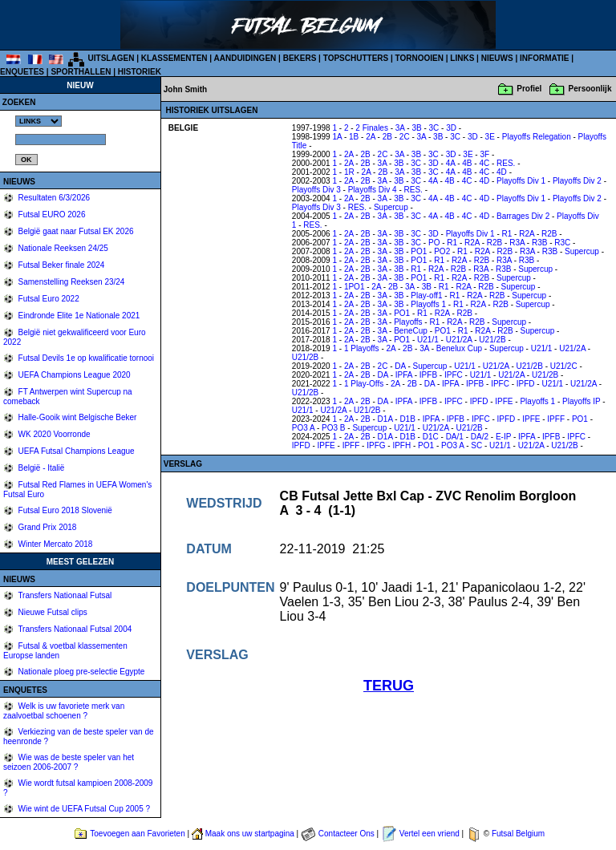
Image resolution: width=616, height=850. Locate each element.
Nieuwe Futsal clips (52, 612)
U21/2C (564, 366)
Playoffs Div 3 (316, 190)
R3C (562, 243)
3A (400, 128)
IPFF (556, 419)
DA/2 (480, 437)
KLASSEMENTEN (174, 58)
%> (38, 121)
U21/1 (428, 340)
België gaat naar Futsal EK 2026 (75, 231)
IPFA (404, 375)
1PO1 (355, 287)
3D (451, 128)
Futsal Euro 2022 (48, 299)
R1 (507, 234)
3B (416, 128)
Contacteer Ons (346, 834)
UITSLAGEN (111, 58)
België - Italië (41, 468)
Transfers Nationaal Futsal (64, 595)
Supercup (391, 207)
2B (387, 137)
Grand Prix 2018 (47, 527)
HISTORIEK (140, 72)
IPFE (504, 401)
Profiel (529, 89)
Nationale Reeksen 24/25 (62, 248)
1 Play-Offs (364, 384)
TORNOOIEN (419, 58)
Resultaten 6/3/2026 (53, 198)
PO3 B (333, 428)
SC (476, 445)
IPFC (454, 375)
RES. (506, 163)
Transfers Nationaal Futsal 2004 (74, 629)
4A (451, 163)
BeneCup (411, 331)
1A (337, 137)
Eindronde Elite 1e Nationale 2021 (78, 316)
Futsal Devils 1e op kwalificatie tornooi (85, 358)
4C (484, 163)
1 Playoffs (362, 348)
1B (354, 137)
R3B (539, 243)
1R (349, 172)
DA (400, 366)
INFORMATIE (544, 58)
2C (405, 137)
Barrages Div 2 (523, 216)
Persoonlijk (590, 89)
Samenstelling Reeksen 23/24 (71, 282)
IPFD (526, 384)
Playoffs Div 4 (373, 190)
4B (467, 163)
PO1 (419, 251)
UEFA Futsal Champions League (75, 451)
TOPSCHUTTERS (356, 58)
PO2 (442, 251)
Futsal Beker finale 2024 (61, 265)
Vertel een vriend (430, 834)
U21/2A (459, 340)
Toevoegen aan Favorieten (137, 834)
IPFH (401, 445)
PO (434, 243)
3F (484, 154)
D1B (407, 419)
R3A (517, 243)
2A (371, 137)
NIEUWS (497, 58)
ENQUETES (22, 72)
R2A (527, 234)
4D (502, 172)
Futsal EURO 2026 (51, 215)
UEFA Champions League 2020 (73, 375)
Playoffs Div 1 (521, 181)
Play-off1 (426, 295)
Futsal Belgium (518, 834)
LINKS (462, 58)
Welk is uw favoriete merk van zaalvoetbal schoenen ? (64, 711)
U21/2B (492, 340)
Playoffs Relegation (537, 137)
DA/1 (455, 437)
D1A (385, 419)
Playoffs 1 (428, 304)
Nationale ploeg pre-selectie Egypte (81, 672)
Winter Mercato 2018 (55, 544)
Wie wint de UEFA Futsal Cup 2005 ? (83, 809)
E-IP (503, 437)
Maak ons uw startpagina (250, 834)
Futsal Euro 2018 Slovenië (64, 510)
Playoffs (408, 322)
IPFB (428, 375)
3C (434, 128)
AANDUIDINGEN (245, 58)
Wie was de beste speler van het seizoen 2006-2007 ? (69, 762)
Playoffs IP (581, 401)
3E (490, 137)
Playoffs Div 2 (577, 181)
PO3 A (303, 428)
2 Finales (372, 128)
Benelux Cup (459, 348)
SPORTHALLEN (81, 72)
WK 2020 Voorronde (53, 434)
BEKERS (300, 58)
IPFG (376, 445)
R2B (549, 234)
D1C (431, 437)
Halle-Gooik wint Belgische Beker (77, 417)
